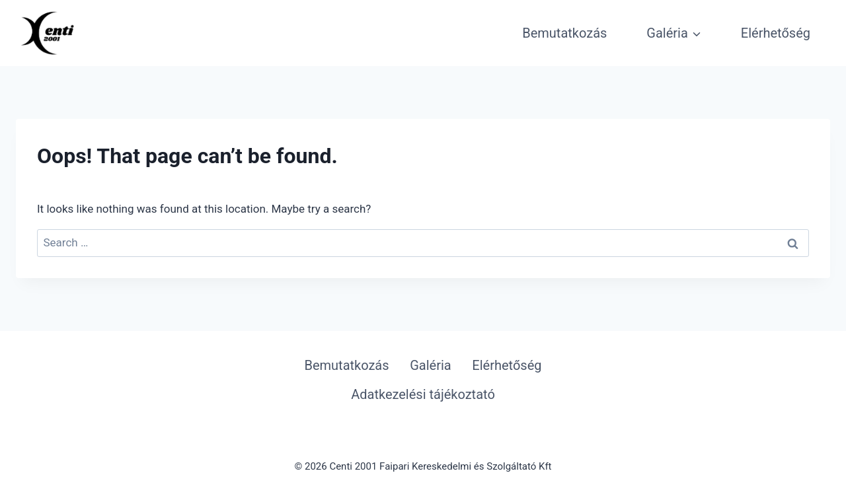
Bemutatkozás (564, 33)
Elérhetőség (776, 33)
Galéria (431, 365)
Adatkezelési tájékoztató (423, 394)
